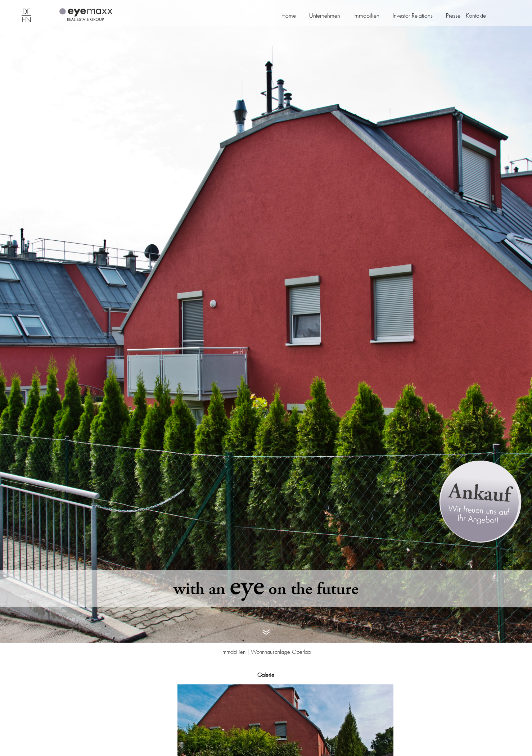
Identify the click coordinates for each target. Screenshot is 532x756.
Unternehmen (325, 16)
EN (26, 20)
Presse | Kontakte (466, 16)
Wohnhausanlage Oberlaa (281, 652)
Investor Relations (413, 16)
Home (289, 16)
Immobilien (366, 16)
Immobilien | (236, 652)
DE (26, 12)
